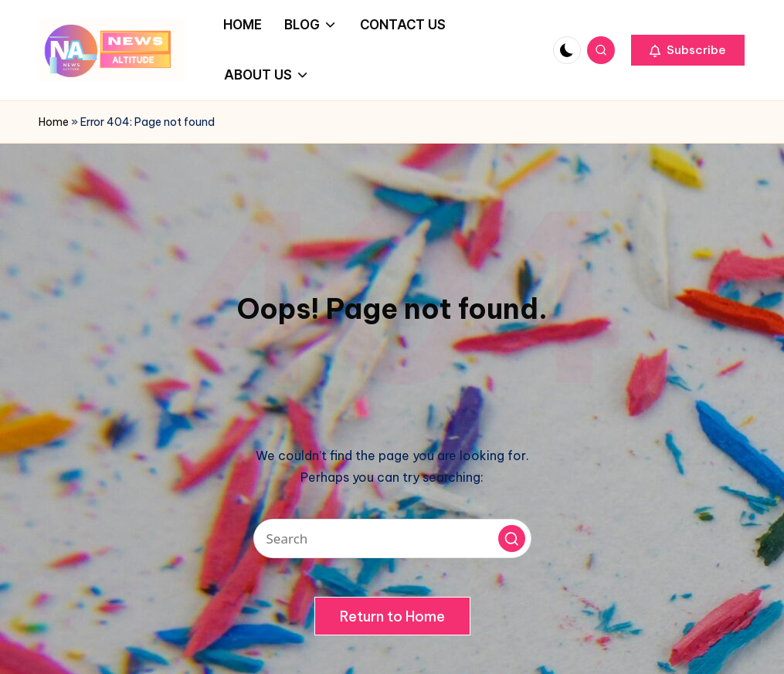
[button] (688, 50)
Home (54, 122)
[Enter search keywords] (392, 539)
